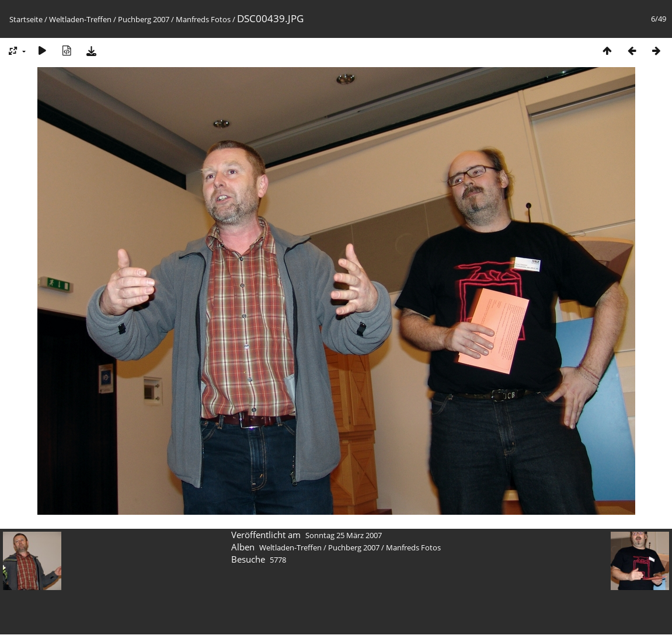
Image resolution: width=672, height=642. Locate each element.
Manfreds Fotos (203, 19)
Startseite (26, 19)
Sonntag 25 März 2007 (344, 535)
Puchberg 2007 (144, 19)
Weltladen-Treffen (80, 19)
